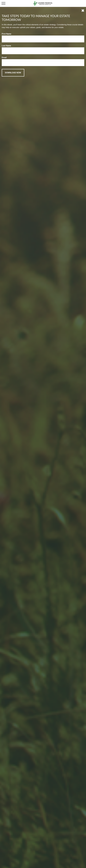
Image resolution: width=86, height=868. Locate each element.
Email (4, 58)
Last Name (6, 46)
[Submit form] (13, 73)
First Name (6, 34)
